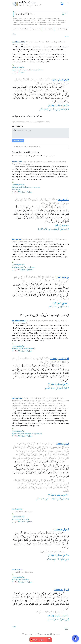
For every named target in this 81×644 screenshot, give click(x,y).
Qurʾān (15, 29)
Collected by (16, 156)
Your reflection (17, 126)
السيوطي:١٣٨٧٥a (62, 530)
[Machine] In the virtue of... (22, 434)
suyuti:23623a (17, 569)
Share (22, 72)
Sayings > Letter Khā (22, 519)
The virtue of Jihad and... (21, 187)
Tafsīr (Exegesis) (29, 348)
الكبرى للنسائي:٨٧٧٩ (60, 80)
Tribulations (31, 267)
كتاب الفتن (52, 307)
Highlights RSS (44, 634)
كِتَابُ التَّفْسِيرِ (50, 388)
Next (67, 36)
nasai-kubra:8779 (18, 42)
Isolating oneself (19, 267)
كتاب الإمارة (43, 229)
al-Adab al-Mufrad (48, 29)
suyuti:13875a (17, 509)
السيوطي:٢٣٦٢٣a (62, 590)
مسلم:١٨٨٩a (63, 200)
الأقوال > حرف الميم (56, 620)
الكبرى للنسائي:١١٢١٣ (60, 359)
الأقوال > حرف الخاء (56, 559)
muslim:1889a (17, 162)
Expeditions (39, 70)
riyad (19, 190)
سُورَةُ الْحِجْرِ (63, 388)
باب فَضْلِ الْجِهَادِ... (59, 229)
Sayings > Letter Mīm (22, 580)
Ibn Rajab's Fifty (25, 29)
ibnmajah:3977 (17, 239)
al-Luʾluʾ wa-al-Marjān (62, 29)
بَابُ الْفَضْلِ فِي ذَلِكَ (60, 109)
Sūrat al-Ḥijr (17, 348)
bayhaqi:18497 (17, 398)
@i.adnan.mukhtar (30, 634)
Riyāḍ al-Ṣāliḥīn (36, 29)
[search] (37, 14)
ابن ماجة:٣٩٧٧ (63, 277)
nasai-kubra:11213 (19, 321)
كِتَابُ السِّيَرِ (44, 109)
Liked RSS (56, 634)
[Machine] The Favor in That (23, 70)
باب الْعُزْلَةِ (64, 307)
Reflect (23, 192)
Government (36, 187)
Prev (14, 34)
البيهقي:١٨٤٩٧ (63, 444)
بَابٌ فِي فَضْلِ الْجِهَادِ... (58, 499)
